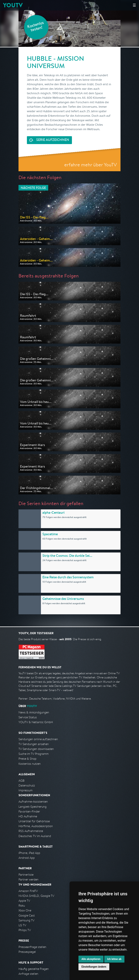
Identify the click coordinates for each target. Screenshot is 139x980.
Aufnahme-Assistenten (33, 802)
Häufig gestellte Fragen (34, 969)
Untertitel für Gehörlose (34, 821)
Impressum (26, 790)
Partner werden (28, 879)
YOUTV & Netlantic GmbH (36, 722)
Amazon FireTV (28, 891)
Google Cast (27, 915)
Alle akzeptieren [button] (91, 959)
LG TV (22, 925)
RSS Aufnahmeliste (31, 831)
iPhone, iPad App (29, 853)
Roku (22, 906)
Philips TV (25, 930)
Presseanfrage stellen (32, 947)
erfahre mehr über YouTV (91, 165)
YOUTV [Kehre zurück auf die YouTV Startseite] (13, 5)
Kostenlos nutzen (30, 764)
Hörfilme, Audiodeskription (36, 826)
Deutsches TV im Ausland (35, 836)
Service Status (28, 717)
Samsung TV (26, 920)
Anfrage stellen (28, 974)
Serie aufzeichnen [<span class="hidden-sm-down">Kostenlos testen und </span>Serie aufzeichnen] (53, 140)
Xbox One (25, 910)
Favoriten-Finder (29, 811)
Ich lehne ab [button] (114, 959)
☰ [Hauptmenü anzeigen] (134, 5)
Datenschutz (27, 785)
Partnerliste (26, 875)
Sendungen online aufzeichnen (38, 739)
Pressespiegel (27, 952)
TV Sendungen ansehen (34, 744)
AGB (21, 781)
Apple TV (24, 901)
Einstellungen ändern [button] (94, 967)
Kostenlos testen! (36, 27)
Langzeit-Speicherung (33, 807)
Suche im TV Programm (34, 754)
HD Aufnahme (28, 816)
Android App (27, 858)
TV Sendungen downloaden (36, 749)
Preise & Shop (27, 759)
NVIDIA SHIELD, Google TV (36, 896)
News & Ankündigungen (34, 712)
